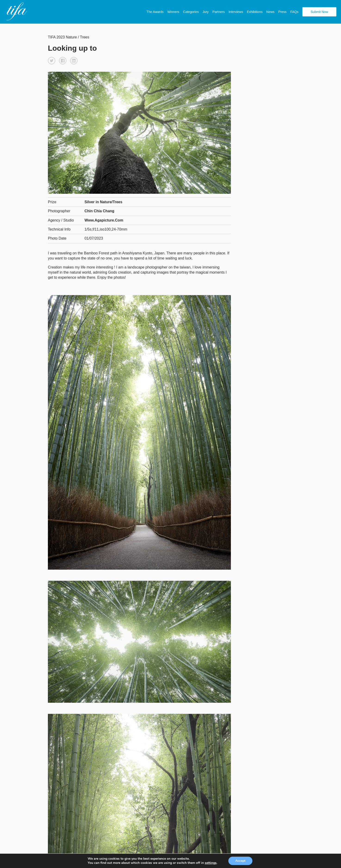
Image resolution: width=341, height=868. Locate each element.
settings (211, 863)
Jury (205, 12)
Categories (191, 12)
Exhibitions (255, 12)
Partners (219, 12)
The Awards (155, 12)
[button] (52, 61)
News (270, 12)
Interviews (236, 12)
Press (282, 12)
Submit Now (319, 12)
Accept (240, 861)
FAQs (294, 12)
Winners (173, 12)
